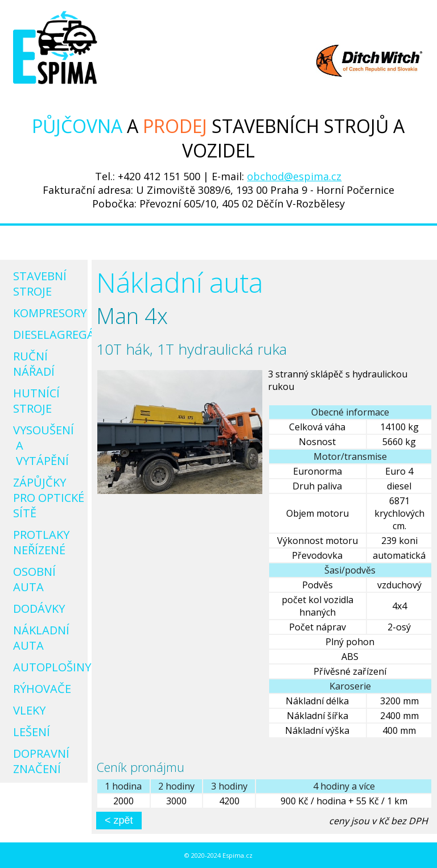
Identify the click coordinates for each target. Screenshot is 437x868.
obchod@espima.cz (294, 176)
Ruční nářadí (34, 364)
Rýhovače (42, 689)
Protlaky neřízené (41, 542)
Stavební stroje (40, 284)
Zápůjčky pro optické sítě (47, 498)
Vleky (29, 710)
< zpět (119, 820)
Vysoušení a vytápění (45, 445)
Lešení (32, 732)
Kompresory (47, 313)
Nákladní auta (41, 638)
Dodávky (39, 609)
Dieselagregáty (47, 335)
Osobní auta (34, 579)
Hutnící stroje (36, 401)
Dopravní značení (41, 761)
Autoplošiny (47, 667)
